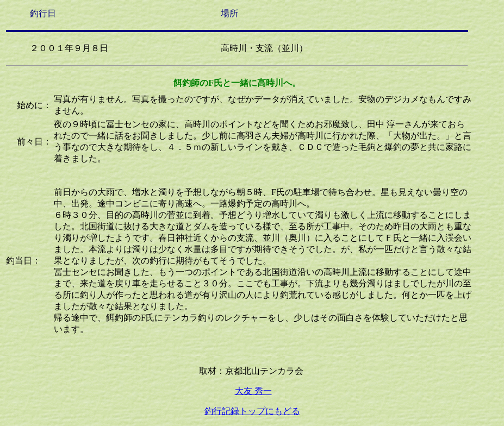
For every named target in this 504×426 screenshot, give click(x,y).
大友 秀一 (253, 391)
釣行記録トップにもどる (252, 411)
